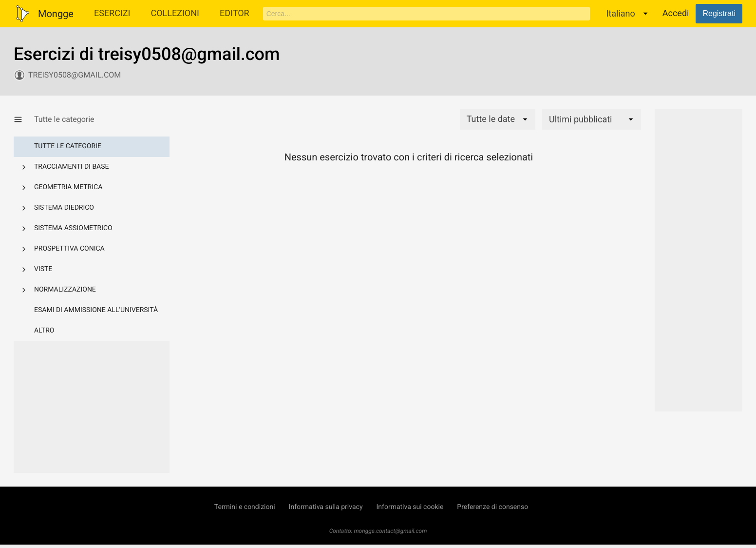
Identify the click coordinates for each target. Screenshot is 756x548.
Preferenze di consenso (492, 507)
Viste (43, 269)
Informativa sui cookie (410, 507)
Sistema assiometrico (73, 228)
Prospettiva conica (69, 249)
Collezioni (175, 13)
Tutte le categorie (68, 146)
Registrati (719, 13)
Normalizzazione (65, 290)
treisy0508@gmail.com (75, 75)
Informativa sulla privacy (326, 507)
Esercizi (112, 13)
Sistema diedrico (64, 208)
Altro (44, 331)
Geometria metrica (68, 187)
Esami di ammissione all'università (96, 310)
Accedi (676, 13)
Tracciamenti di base (72, 167)
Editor (235, 13)
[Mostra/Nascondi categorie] (24, 119)
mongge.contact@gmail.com (390, 531)
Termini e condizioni (245, 507)
